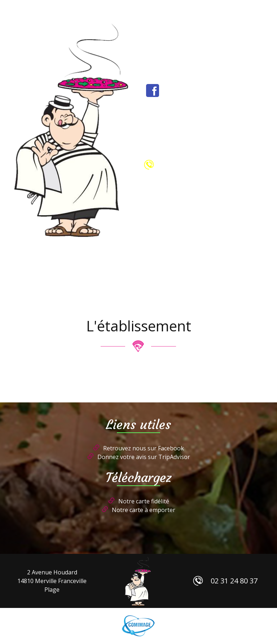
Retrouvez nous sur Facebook (144, 448)
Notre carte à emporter (144, 510)
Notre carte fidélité (144, 501)
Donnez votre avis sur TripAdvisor (144, 457)
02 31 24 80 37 (203, 165)
